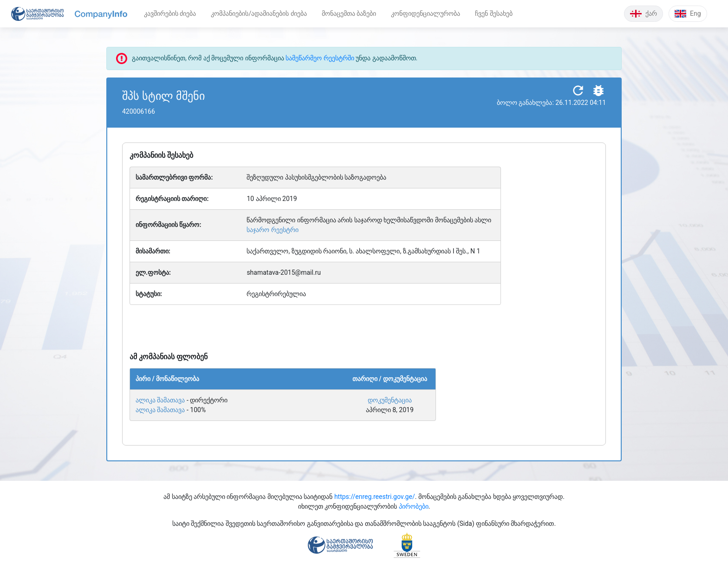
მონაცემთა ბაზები (349, 13)
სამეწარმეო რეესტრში (320, 58)
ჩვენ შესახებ (494, 13)
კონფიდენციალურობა (426, 13)
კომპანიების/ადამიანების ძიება (259, 13)
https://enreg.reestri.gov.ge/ (375, 497)
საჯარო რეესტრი (272, 230)
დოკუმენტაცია (390, 400)
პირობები (414, 506)
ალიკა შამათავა (160, 400)
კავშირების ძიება (170, 13)
